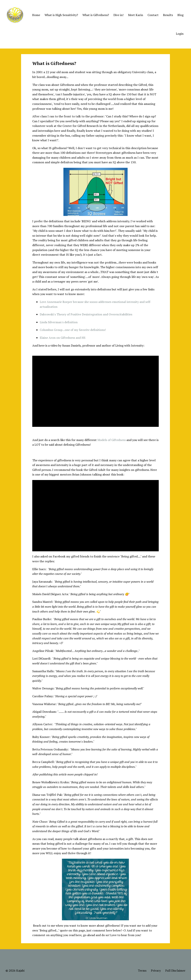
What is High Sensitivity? (61, 15)
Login (180, 34)
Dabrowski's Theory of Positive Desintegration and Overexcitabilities (86, 314)
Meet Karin (136, 15)
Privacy (156, 970)
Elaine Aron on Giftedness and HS (63, 338)
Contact (153, 15)
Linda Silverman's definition (59, 322)
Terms (142, 970)
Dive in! (118, 15)
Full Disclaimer (175, 970)
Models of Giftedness (112, 440)
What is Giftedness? (96, 15)
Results (168, 15)
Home (36, 15)
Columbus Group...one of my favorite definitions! (73, 330)
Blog (180, 15)
